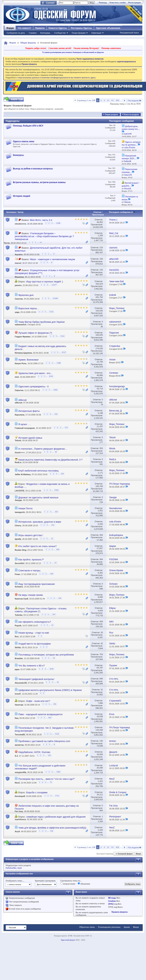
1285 (58, 772)
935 (49, 755)
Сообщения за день (16, 33)
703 (101, 654)
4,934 (100, 611)
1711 (57, 796)
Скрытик (19, 390)
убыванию (84, 884)
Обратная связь (87, 927)
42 (102, 643)
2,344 (100, 830)
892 (58, 550)
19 (55, 563)
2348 (58, 223)
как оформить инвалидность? (35, 622)
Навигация (96, 33)
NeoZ (17, 783)
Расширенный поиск (129, 33)
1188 (59, 363)
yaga (17, 312)
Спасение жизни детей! (60, 48)
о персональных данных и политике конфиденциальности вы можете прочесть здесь (56, 78)
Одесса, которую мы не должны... (131, 143)
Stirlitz (18, 647)
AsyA (17, 832)
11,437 (100, 426)
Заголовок (11, 212)
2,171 (100, 473)
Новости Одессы (58, 28)
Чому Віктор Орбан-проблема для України (42, 322)
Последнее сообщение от (122, 212)
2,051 (100, 511)
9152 (63, 336)
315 (53, 525)
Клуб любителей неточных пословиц (39, 471)
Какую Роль (21, 363)
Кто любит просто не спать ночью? (38, 546)
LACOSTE (20, 491)
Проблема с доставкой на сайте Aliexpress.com (44, 741)
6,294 (100, 524)
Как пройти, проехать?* (31, 560)
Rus (17, 636)
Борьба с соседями (37, 792)
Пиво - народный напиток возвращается (40, 714)
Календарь (45, 33)
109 (62, 474)
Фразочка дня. (26, 295)
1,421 (100, 781)
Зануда (18, 500)
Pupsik (18, 626)
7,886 (100, 703)
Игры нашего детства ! (31, 535)
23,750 (100, 362)
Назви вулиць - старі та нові (34, 633)
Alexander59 (21, 683)
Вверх (138, 854)
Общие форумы (28, 43)
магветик (19, 745)
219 (101, 248)
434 (60, 598)
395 (55, 704)
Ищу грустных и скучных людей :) (45, 282)
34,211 (100, 795)
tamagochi (20, 512)
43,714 (100, 389)
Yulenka (19, 615)
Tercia (7, 243)
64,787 (100, 668)
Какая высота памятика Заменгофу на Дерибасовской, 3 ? (50, 460)
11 (108, 100)
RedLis (18, 462)
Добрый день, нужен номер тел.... (131, 128)
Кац (17, 718)
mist (17, 377)
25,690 (100, 768)
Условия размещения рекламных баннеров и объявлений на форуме (73, 52)
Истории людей (22, 196)
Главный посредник (25, 428)
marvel (18, 263)
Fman (17, 574)
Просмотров (98, 215)
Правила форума (119, 912)
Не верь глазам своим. (31, 595)
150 (101, 259)
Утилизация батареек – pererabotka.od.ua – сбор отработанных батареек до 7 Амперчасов (44, 236)
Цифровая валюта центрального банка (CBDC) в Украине (50, 690)
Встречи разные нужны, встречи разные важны (39, 182)
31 (102, 690)
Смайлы (112, 901)
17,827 (100, 548)
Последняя (135, 100)
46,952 (100, 222)
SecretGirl (20, 563)
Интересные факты (29, 411)
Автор (21, 212)
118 (51, 831)
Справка (33, 33)
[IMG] (111, 904)
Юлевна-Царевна (23, 353)
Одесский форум (68, 940)
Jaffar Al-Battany (23, 474)
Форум (10, 28)
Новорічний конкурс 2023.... (129, 157)
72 (51, 782)
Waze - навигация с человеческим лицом (52, 259)
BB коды (112, 898)
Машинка (19, 277)
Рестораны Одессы (81, 28)
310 (56, 414)
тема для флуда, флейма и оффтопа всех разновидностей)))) (52, 828)
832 (50, 718)
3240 (51, 669)
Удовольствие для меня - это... (35, 373)
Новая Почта (25, 508)
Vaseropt (19, 705)
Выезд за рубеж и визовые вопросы (33, 169)
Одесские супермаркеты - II (34, 387)
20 (102, 632)
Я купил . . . (25, 424)
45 (58, 682)
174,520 (99, 348)
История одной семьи (30, 438)
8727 (64, 352)
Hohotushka (11, 868)
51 (112, 100)
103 (56, 512)
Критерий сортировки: (45, 881)
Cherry (18, 526)
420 (52, 574)
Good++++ (20, 452)
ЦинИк (18, 539)
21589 (55, 298)
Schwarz (19, 587)
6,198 (100, 413)
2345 (51, 376)
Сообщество (60, 33)
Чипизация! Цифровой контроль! (36, 679)
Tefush (18, 440)
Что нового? (24, 28)
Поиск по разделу (131, 115)
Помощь (103, 3)
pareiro (18, 285)
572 (66, 428)
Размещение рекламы (109, 927)
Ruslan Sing (21, 550)
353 (101, 448)
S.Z (16, 756)
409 (101, 622)
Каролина (20, 415)
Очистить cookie (118, 3)
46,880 (100, 375)
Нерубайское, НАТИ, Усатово (34, 752)
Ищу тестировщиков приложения (37, 584)
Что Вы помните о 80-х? (32, 666)
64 (41, 242)
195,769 (99, 486)
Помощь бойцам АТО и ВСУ (28, 126)
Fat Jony (19, 811)
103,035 (99, 311)
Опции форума (79, 33)
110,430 (99, 730)
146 (101, 741)
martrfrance (20, 819)
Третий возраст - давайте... (131, 184)
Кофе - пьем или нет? (38, 701)
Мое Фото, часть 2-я (41, 220)
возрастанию (68, 884)
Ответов (97, 212)
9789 (56, 490)
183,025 (99, 335)
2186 (55, 390)
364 (101, 559)
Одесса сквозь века (24, 141)
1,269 (100, 235)
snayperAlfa (21, 772)
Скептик (19, 299)
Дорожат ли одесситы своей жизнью (38, 497)
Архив (127, 927)
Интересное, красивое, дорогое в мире (40, 522)
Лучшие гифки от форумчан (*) (35, 333)
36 (54, 658)
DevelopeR (20, 796)
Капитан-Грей (22, 599)
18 (56, 452)
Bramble (19, 658)
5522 (57, 734)
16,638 (100, 716)
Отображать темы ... (15, 881)
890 (101, 679)
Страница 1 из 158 (86, 100)
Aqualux (19, 254)
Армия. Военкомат (29, 360)
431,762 (99, 297)
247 (54, 614)
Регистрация (134, 3)
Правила (40, 28)
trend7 (18, 694)
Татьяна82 (20, 734)
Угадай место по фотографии (35, 644)
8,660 (100, 597)
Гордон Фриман (23, 337)
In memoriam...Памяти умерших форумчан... (43, 449)
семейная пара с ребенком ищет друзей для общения (56, 817)
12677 (54, 285)
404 (101, 535)
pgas (17, 669)
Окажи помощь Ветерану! (86, 48)
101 (117, 100)
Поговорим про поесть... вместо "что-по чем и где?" (47, 779)
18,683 (100, 754)
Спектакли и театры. (30, 570)
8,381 (100, 573)
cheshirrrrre (20, 224)
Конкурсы (18, 155)
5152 (51, 312)
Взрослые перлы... (29, 308)
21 (52, 539)
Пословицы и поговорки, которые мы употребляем (46, 655)
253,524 (99, 284)
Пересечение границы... (130, 171)
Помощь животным (111, 48)
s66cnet (23, 400)
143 (101, 270)
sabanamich (21, 325)
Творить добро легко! (36, 48)
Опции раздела (111, 115)
